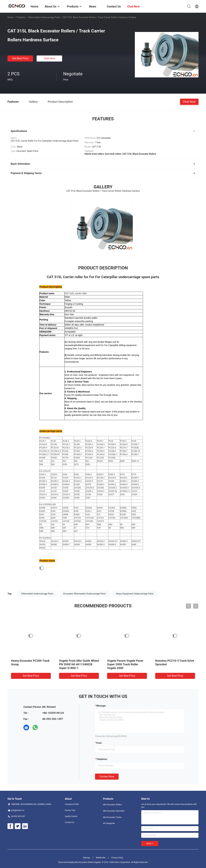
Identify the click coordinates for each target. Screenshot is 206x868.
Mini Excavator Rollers (112, 805)
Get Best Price (20, 58)
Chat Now (50, 58)
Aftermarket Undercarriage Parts (44, 17)
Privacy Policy (117, 858)
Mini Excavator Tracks (112, 817)
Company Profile (72, 804)
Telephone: (102, 759)
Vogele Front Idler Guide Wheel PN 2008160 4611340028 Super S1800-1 (79, 664)
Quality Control (71, 816)
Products (21, 17)
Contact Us (69, 822)
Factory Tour (70, 810)
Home (11, 17)
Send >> (150, 844)
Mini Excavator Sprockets (114, 811)
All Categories (109, 823)
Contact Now (107, 777)
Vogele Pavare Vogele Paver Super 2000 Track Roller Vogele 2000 (125, 664)
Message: (101, 706)
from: (99, 743)
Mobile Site (101, 858)
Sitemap (86, 858)
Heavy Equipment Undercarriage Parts (135, 594)
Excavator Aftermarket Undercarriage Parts (85, 594)
